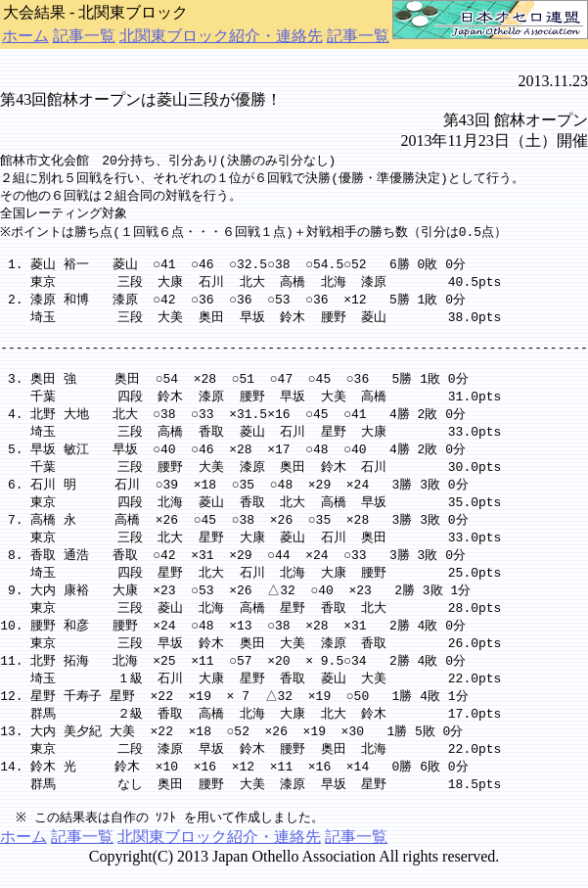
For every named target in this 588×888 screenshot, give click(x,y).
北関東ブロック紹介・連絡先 (221, 36)
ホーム (25, 36)
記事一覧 (84, 36)
